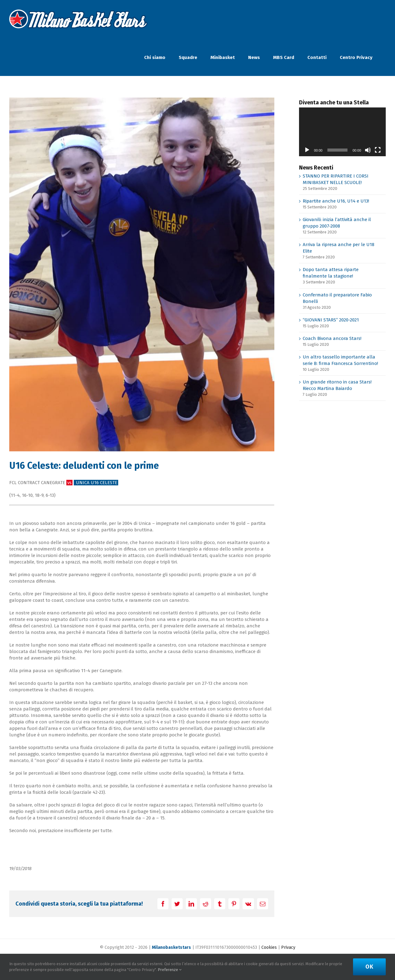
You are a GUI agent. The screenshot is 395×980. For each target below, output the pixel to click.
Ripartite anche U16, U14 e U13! (336, 201)
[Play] (307, 150)
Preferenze (170, 970)
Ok (369, 967)
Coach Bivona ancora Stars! (332, 338)
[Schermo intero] (378, 150)
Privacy (288, 947)
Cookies (269, 947)
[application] (342, 132)
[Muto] (368, 150)
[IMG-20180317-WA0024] (142, 274)
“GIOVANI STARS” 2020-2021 (331, 320)
